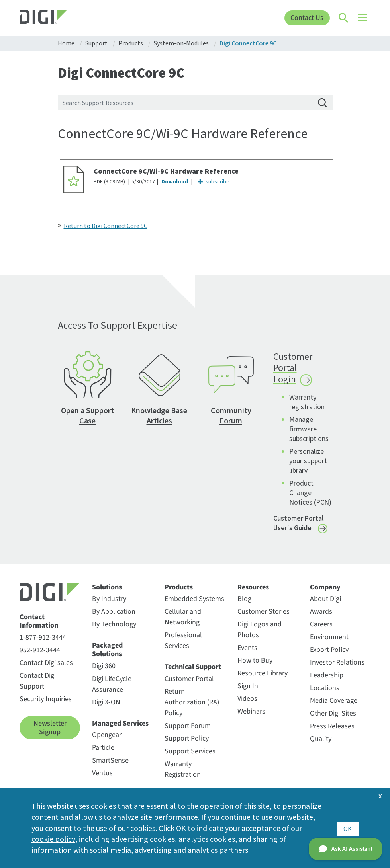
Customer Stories (264, 617)
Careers (321, 629)
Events (247, 653)
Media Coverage (334, 706)
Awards (321, 617)
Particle (103, 753)
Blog (244, 604)
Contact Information (39, 626)
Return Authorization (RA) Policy (192, 707)
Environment (329, 642)
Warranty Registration (183, 774)
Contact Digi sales (46, 668)
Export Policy (329, 655)
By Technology (114, 629)
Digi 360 (104, 671)
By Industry (109, 604)
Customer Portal (189, 684)
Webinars (251, 717)
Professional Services (183, 646)
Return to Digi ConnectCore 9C (106, 226)
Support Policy (187, 744)
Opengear (107, 740)
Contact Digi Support (38, 686)
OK (348, 828)
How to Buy (255, 666)
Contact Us (307, 18)
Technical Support (193, 672)
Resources (253, 592)
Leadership (327, 680)
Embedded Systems (194, 604)
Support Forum (188, 731)
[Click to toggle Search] (344, 18)
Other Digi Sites (333, 719)
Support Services (190, 756)
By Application (114, 617)
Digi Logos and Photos (260, 635)
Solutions (107, 592)
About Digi (325, 604)
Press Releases (332, 731)
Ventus (102, 778)
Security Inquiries (46, 704)
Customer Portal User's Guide (299, 528)
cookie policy (53, 839)
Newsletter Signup (50, 733)
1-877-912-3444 (43, 643)
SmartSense (110, 766)
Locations (325, 693)
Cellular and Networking (183, 622)
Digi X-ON (106, 707)
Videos (247, 704)
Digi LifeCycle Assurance (112, 689)
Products (179, 592)
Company (325, 592)
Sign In (248, 691)
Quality (321, 744)
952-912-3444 (40, 655)
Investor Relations (337, 668)
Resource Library (263, 678)
